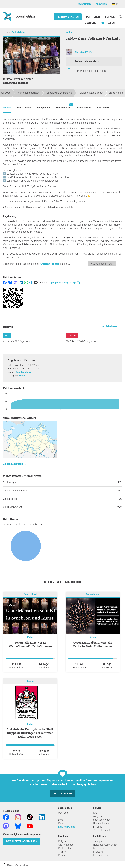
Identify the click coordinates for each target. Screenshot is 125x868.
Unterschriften (83, 108)
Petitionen (93, 17)
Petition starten (68, 17)
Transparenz (100, 841)
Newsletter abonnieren (22, 841)
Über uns (63, 813)
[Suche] (121, 17)
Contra (72, 336)
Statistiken (103, 108)
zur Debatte (108, 326)
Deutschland (30, 594)
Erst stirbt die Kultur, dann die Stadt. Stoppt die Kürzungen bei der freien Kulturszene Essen (30, 733)
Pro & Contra (24, 108)
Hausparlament (101, 823)
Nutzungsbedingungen (105, 845)
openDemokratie (102, 820)
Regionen (63, 855)
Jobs (61, 816)
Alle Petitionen (66, 845)
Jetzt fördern (63, 794)
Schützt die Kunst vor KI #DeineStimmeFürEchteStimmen (30, 644)
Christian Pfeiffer (84, 52)
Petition (7, 108)
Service (110, 17)
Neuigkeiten (43, 108)
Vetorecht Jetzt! (101, 830)
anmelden (101, 4)
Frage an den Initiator (102, 264)
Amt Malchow (19, 32)
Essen (30, 681)
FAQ (95, 813)
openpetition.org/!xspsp (65, 282)
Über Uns (91, 23)
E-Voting (98, 827)
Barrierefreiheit (101, 855)
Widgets (97, 816)
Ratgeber (63, 841)
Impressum (99, 852)
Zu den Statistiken (13, 464)
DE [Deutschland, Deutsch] (115, 4)
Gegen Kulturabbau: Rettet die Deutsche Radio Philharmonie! (93, 644)
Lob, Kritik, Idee (67, 827)
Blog (61, 820)
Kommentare (63, 106)
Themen (63, 852)
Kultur (69, 32)
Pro (7, 336)
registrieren (84, 4)
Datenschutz (100, 848)
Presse (62, 823)
